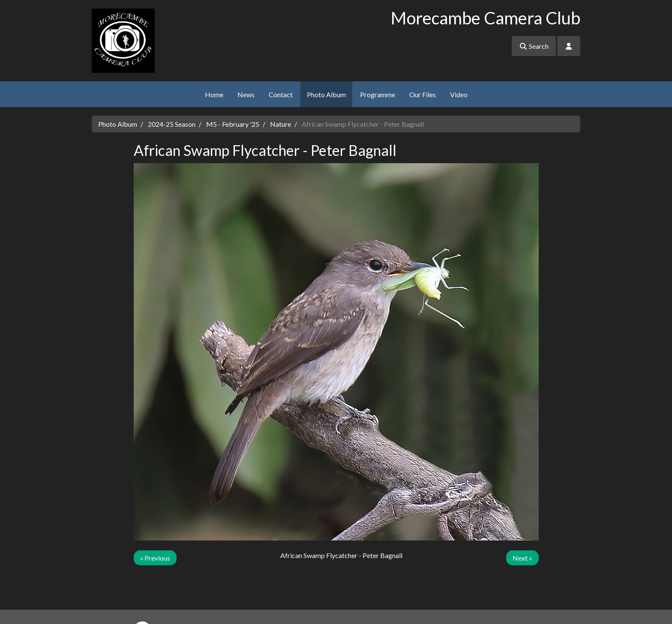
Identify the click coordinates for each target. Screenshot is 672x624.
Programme (378, 94)
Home (214, 94)
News (246, 94)
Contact (281, 94)
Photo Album (326, 94)
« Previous (155, 558)
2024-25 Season (172, 124)
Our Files (423, 94)
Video (459, 94)
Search (534, 46)
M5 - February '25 (233, 124)
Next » (522, 558)
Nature (280, 124)
